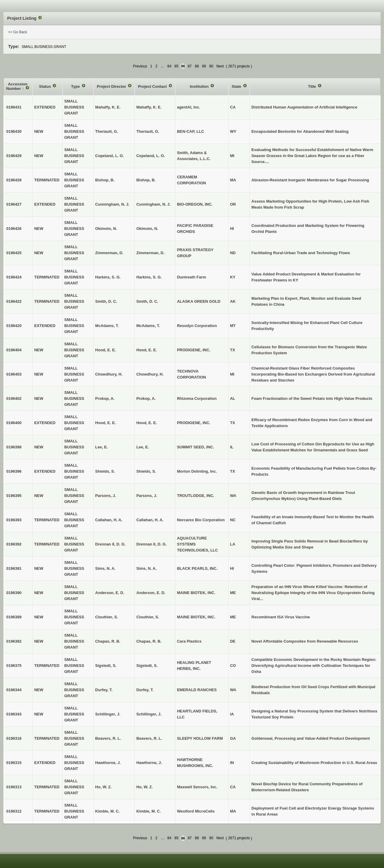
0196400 (14, 423)
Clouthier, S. (148, 617)
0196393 (14, 520)
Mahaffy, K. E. (149, 107)
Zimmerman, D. (150, 253)
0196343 (14, 714)
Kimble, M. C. (148, 811)
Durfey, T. (145, 690)
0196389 (14, 617)
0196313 (14, 787)
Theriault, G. (148, 131)
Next (220, 66)
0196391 (14, 568)
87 (190, 66)
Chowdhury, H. (150, 374)
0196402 (14, 398)
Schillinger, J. (149, 714)
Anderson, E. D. (151, 593)
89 (204, 66)
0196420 (14, 326)
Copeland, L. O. (150, 156)
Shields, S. (146, 471)
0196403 (14, 374)
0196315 (14, 763)
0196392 (14, 544)
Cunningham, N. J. (153, 204)
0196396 (14, 471)
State (237, 86)
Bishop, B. (146, 180)
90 (211, 66)
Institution (200, 86)
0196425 (14, 253)
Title (313, 86)
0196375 (14, 666)
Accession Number (17, 86)
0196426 (14, 229)
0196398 (14, 447)
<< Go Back (18, 32)
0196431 (14, 107)
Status (45, 86)
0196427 (14, 204)
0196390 (14, 593)
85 (177, 66)
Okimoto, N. (147, 229)
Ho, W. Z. (144, 787)
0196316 (14, 738)
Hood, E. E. (147, 350)
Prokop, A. (146, 398)
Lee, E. (142, 447)
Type (76, 86)
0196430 (14, 131)
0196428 (14, 180)
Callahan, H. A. (150, 520)
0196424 (14, 277)
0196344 (14, 690)
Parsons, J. (147, 496)
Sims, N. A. (146, 568)
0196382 (14, 641)
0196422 (14, 301)
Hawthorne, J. (149, 763)
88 (197, 66)
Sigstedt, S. (147, 666)
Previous (140, 66)
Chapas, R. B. (149, 641)
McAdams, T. (148, 326)
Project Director (112, 86)
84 (169, 66)
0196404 (14, 350)
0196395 (14, 496)
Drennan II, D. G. (151, 544)
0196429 (14, 156)
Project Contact (153, 86)
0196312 (14, 811)
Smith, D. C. (147, 301)
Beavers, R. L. (149, 738)
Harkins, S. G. (149, 277)
